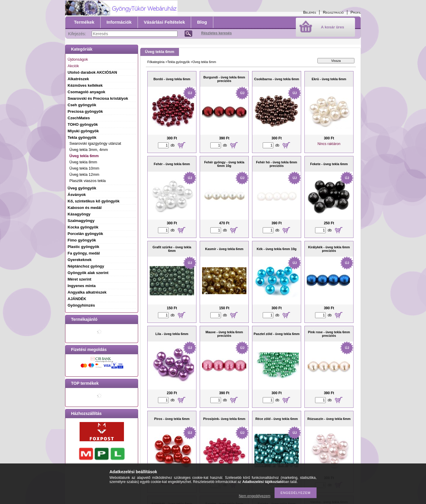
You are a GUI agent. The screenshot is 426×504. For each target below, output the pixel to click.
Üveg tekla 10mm (84, 168)
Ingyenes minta (82, 286)
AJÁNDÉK (77, 299)
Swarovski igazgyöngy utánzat (95, 143)
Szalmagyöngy (81, 221)
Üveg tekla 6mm (84, 156)
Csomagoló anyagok (87, 92)
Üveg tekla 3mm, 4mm (89, 150)
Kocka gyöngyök (83, 227)
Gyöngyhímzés (81, 305)
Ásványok (77, 195)
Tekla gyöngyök (179, 62)
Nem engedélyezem (255, 496)
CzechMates (79, 118)
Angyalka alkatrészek (87, 292)
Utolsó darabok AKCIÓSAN (92, 72)
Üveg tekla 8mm (83, 162)
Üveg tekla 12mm (84, 174)
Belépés (310, 12)
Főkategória (156, 62)
